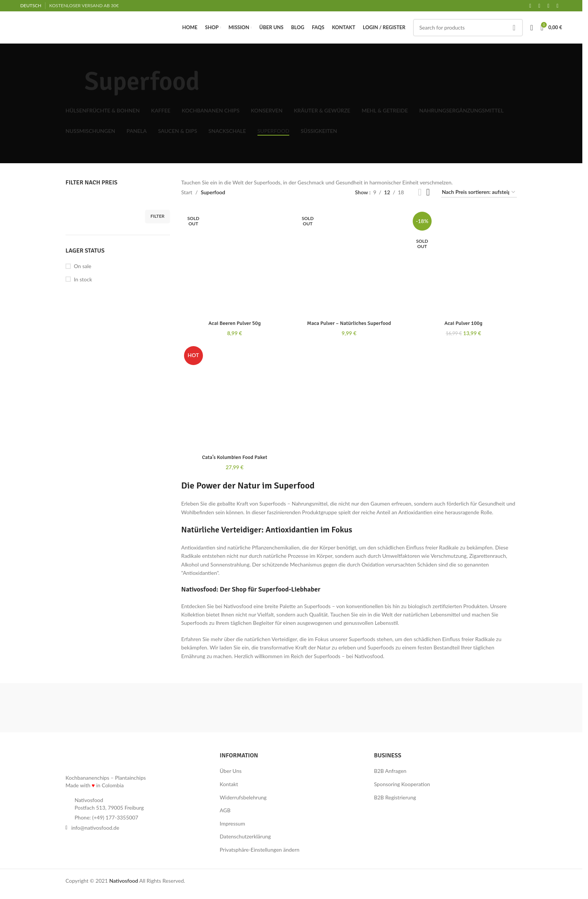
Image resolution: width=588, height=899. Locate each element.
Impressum (232, 823)
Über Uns (231, 771)
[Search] (468, 28)
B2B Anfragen (390, 771)
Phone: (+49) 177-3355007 (106, 817)
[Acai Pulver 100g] (463, 262)
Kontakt (229, 784)
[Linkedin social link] (558, 6)
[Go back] (75, 82)
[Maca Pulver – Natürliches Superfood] (349, 262)
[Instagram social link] (549, 6)
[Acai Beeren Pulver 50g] (235, 262)
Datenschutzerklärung (245, 836)
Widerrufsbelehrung (243, 797)
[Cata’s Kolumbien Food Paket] (235, 397)
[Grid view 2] (420, 192)
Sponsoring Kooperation (402, 784)
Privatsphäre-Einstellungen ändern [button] (260, 850)
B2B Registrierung (395, 797)
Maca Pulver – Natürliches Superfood (349, 323)
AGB (225, 810)
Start (187, 192)
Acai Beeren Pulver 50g (235, 323)
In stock (83, 279)
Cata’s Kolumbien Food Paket (234, 457)
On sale (83, 266)
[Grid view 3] (428, 192)
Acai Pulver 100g (463, 323)
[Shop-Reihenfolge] (479, 193)
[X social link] (540, 6)
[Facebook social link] (530, 6)
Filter (157, 216)
